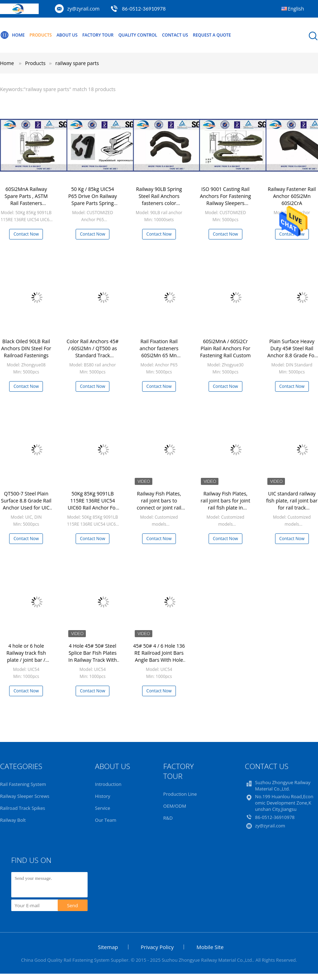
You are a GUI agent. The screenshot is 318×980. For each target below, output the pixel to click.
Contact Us (175, 35)
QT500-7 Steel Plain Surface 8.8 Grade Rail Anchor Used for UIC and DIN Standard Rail (26, 504)
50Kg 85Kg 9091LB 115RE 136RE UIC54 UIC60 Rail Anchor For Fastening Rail (93, 504)
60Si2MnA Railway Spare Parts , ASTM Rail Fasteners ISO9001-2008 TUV (26, 200)
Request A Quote (212, 35)
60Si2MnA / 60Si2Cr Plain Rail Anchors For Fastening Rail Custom (225, 348)
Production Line (180, 794)
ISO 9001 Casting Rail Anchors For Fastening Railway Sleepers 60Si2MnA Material (225, 200)
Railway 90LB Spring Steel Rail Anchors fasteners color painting (159, 200)
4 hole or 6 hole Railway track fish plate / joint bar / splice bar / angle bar (26, 656)
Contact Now (26, 234)
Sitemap (108, 947)
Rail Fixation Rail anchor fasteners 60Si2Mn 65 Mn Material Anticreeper (159, 352)
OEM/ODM (175, 806)
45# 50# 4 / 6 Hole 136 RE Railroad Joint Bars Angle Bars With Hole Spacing (159, 656)
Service (103, 808)
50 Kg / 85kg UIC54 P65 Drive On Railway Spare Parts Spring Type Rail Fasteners (93, 200)
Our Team (106, 820)
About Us (67, 35)
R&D (168, 818)
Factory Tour (98, 35)
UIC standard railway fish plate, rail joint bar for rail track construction (292, 504)
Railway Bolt (13, 820)
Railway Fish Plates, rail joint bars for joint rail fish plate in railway (225, 504)
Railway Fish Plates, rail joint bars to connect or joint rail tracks (159, 504)
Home (12, 35)
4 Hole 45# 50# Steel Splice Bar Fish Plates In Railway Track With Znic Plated (93, 656)
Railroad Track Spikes (23, 808)
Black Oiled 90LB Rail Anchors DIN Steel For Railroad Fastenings (26, 348)
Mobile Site (210, 947)
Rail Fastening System (23, 784)
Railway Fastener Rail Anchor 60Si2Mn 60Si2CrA (292, 196)
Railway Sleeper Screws (25, 796)
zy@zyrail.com (83, 9)
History (103, 796)
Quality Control (138, 35)
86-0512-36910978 (144, 9)
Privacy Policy (157, 947)
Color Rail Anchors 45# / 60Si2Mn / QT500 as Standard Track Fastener (93, 352)
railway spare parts (77, 63)
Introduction (108, 784)
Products (41, 35)
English (296, 9)
